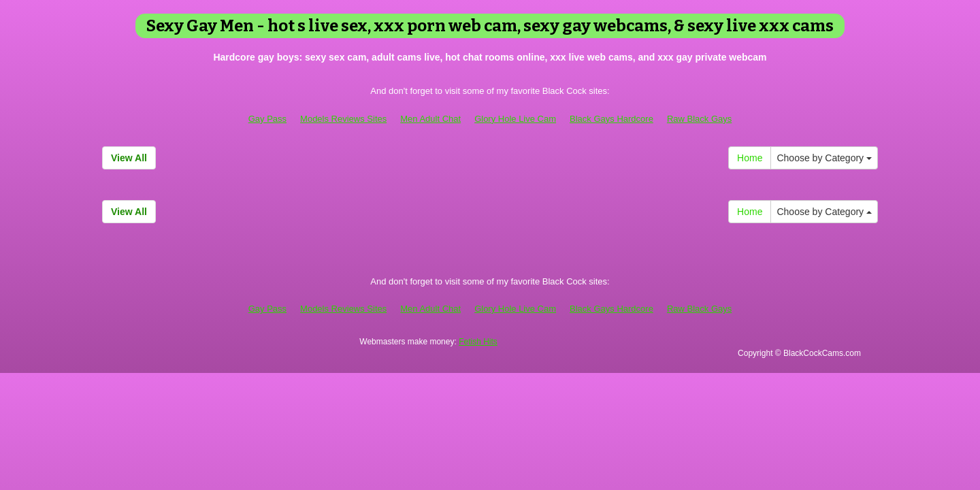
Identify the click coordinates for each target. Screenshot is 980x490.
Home (750, 158)
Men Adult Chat (430, 119)
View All (129, 158)
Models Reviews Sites (343, 119)
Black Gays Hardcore (611, 119)
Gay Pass (267, 119)
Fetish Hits (478, 342)
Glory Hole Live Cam (515, 119)
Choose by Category (824, 158)
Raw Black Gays (699, 119)
